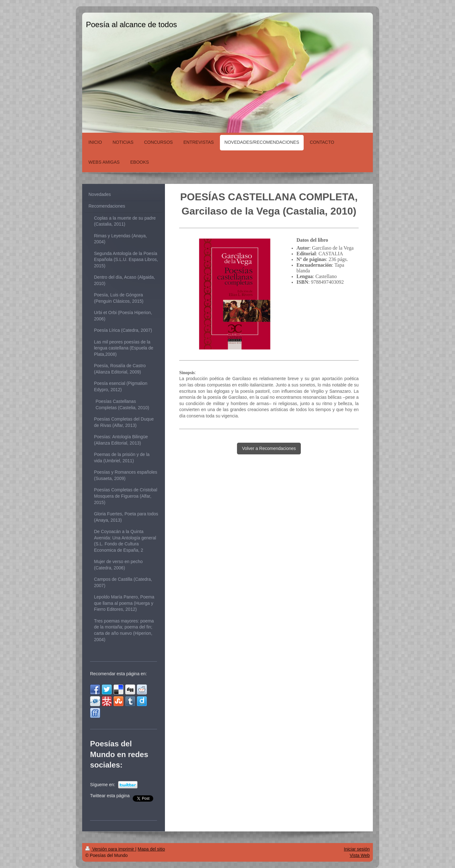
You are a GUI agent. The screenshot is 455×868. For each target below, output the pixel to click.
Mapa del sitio (151, 849)
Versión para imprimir (110, 849)
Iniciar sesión (357, 849)
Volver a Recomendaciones (269, 448)
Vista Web (360, 855)
